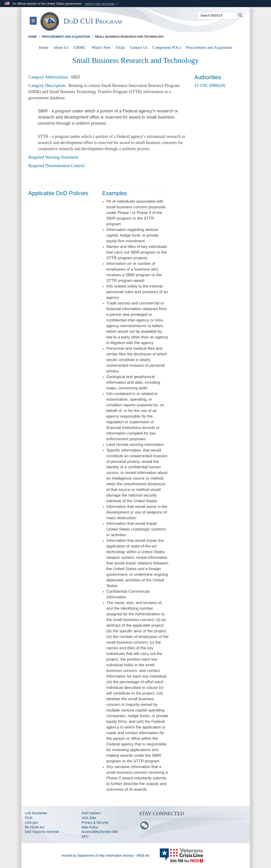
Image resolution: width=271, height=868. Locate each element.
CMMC (80, 47)
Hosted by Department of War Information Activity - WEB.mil (105, 856)
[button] (102, 4)
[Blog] (144, 826)
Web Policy (90, 827)
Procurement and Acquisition (209, 47)
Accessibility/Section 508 (100, 832)
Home (44, 47)
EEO (85, 836)
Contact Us (139, 47)
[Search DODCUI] (217, 16)
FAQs (120, 47)
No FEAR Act (35, 827)
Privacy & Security (95, 823)
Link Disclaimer (36, 813)
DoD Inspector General (42, 832)
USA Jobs (89, 818)
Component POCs (167, 47)
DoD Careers (91, 813)
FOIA (29, 818)
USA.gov (31, 823)
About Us (61, 47)
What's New (101, 47)
